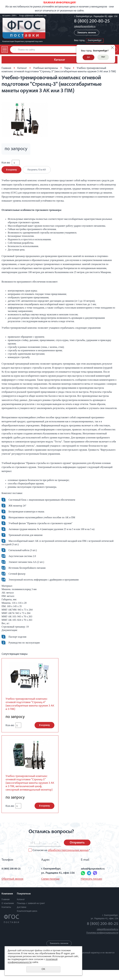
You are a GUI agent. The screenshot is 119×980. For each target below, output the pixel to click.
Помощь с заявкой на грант (31, 914)
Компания (7, 904)
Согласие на (61, 860)
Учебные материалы (46, 68)
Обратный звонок (12, 889)
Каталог (22, 68)
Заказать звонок (87, 33)
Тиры (67, 68)
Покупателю (24, 904)
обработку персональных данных (68, 860)
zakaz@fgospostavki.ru (85, 27)
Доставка (22, 917)
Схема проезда (50, 889)
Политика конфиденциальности (102, 943)
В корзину (11, 172)
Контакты (6, 917)
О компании (8, 914)
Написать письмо (91, 889)
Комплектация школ (27, 921)
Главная (6, 68)
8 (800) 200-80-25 (92, 22)
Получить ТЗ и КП (38, 172)
